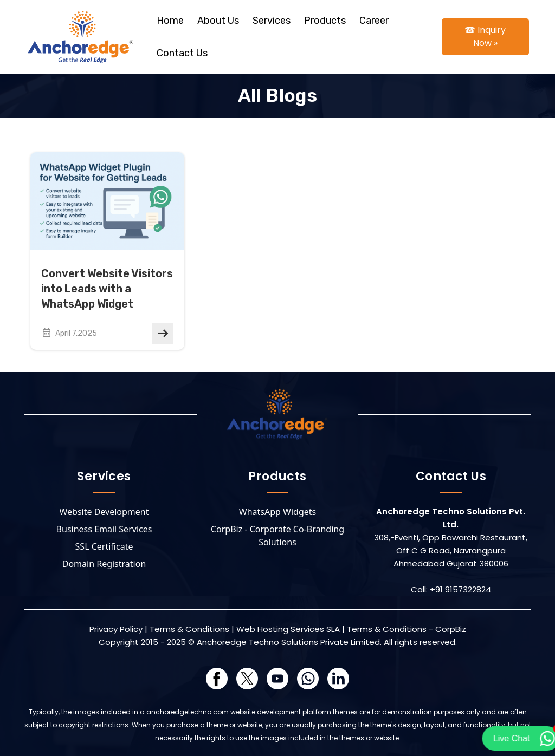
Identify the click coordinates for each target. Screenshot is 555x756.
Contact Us (182, 53)
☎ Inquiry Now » (485, 37)
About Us (218, 21)
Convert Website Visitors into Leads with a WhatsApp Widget (107, 289)
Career (374, 21)
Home (170, 21)
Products (325, 21)
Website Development (104, 512)
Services (272, 21)
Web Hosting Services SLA (288, 629)
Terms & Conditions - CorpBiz (406, 629)
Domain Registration (104, 564)
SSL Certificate (104, 546)
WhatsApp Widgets (277, 512)
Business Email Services (104, 529)
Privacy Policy (116, 629)
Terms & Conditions (189, 629)
